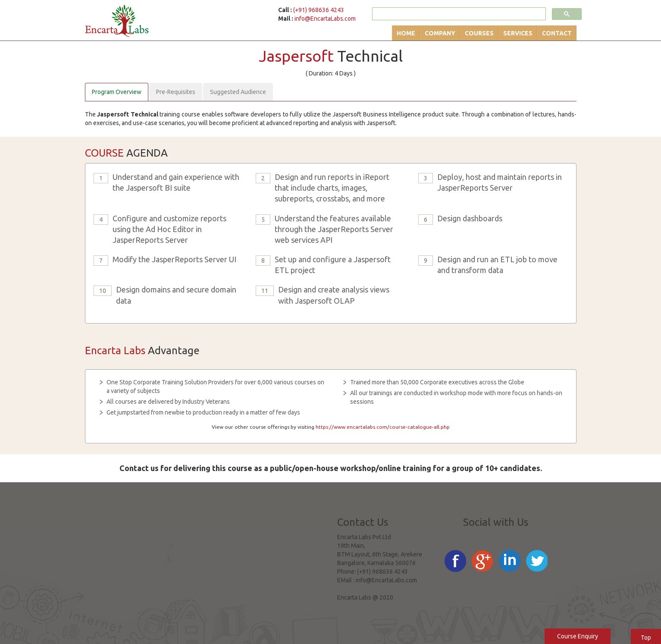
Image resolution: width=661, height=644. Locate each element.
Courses (479, 33)
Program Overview (117, 92)
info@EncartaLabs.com (325, 19)
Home (406, 33)
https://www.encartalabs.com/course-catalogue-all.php (383, 427)
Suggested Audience (238, 92)
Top (646, 638)
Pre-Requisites (176, 92)
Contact (557, 33)
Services (518, 33)
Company (440, 33)
